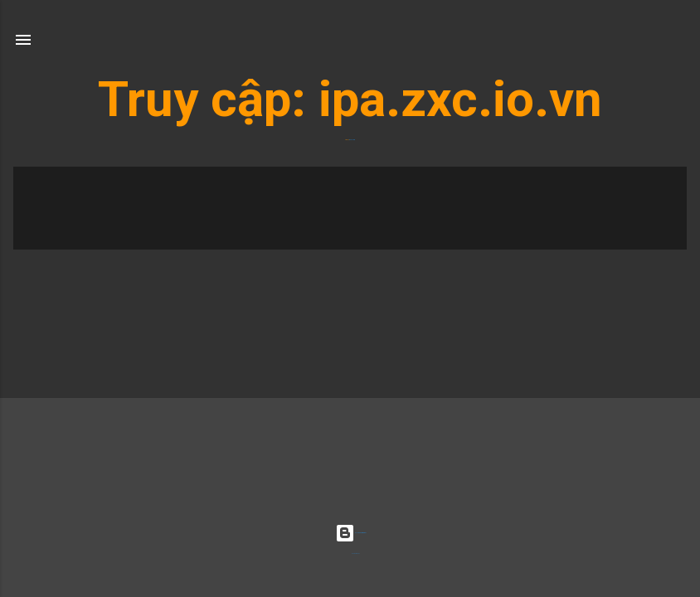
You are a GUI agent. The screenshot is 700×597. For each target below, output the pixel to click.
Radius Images (356, 553)
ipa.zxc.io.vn (460, 99)
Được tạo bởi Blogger (350, 533)
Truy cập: (208, 99)
